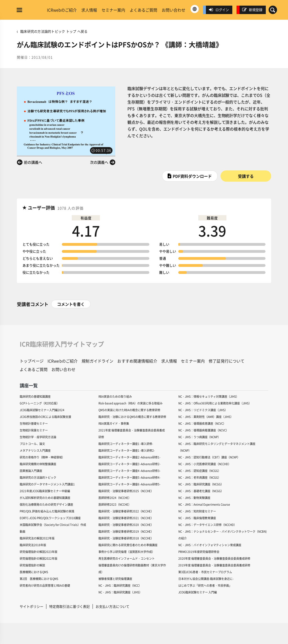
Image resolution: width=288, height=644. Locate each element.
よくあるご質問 (143, 10)
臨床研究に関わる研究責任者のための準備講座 (128, 545)
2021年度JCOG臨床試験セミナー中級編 (45, 491)
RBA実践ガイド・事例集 (114, 423)
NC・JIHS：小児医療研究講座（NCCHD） (205, 464)
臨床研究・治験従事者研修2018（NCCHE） (126, 538)
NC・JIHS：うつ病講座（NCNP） (199, 437)
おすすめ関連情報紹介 (137, 361)
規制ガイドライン (97, 361)
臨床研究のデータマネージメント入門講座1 (47, 484)
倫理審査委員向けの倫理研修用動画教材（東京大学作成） (132, 568)
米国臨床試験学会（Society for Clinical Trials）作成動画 (53, 528)
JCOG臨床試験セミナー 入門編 (198, 592)
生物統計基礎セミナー (34, 423)
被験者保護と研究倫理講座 (115, 579)
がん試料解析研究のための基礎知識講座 (45, 498)
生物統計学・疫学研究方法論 (38, 437)
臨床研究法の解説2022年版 (37, 538)
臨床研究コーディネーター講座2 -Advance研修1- (129, 457)
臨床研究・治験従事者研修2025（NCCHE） (126, 491)
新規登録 (252, 10)
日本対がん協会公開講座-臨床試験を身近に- (206, 579)
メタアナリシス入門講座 (35, 450)
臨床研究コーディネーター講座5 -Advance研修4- (129, 477)
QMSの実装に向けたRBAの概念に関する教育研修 (129, 410)
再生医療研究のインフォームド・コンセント (127, 558)
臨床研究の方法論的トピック (38, 477)
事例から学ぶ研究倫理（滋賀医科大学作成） (127, 552)
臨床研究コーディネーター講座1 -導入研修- (126, 444)
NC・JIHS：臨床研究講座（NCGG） (201, 484)
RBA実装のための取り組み (115, 396)
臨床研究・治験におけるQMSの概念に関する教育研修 (132, 417)
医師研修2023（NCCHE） (115, 504)
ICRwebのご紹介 (62, 10)
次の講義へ (99, 162)
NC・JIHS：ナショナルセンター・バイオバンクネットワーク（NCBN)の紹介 (222, 535)
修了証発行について (227, 361)
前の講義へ (33, 162)
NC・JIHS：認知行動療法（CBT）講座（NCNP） (209, 457)
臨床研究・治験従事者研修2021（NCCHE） (126, 518)
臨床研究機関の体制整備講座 (38, 464)
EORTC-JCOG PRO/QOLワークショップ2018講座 (50, 518)
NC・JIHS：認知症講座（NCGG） (200, 471)
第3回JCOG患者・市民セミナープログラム (205, 572)
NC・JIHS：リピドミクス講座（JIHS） (203, 410)
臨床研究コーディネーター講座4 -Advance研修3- (129, 471)
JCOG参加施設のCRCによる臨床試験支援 (45, 417)
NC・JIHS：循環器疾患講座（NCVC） (202, 423)
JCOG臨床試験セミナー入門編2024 (42, 410)
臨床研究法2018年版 (33, 545)
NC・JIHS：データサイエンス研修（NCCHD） (207, 525)
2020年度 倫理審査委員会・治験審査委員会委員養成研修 (214, 558)
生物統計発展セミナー (34, 430)
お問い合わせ (174, 10)
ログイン (219, 10)
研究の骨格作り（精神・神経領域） (42, 457)
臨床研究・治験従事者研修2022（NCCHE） (126, 511)
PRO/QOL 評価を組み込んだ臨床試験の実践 (47, 511)
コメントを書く (71, 304)
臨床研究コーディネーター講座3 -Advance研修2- (129, 464)
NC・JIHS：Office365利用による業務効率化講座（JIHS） (215, 403)
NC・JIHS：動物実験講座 (194, 498)
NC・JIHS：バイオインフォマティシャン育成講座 (210, 545)
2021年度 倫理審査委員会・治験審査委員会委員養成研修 (132, 434)
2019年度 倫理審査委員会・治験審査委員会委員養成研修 (214, 565)
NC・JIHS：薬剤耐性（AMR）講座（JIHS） (206, 417)
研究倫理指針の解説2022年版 (39, 558)
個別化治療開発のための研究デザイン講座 (46, 504)
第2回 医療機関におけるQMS (39, 579)
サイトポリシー (31, 606)
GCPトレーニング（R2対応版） (40, 403)
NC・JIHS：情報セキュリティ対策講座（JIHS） (209, 396)
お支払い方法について (112, 606)
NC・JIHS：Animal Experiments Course (204, 504)
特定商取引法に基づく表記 (69, 606)
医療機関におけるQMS (34, 572)
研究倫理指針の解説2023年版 (39, 552)
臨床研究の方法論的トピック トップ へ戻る (54, 31)
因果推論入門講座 (31, 471)
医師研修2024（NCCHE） (115, 498)
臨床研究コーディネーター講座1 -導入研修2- (127, 450)
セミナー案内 (113, 10)
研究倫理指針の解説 (32, 565)
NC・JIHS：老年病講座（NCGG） (200, 477)
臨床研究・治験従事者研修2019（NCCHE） (126, 531)
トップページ (32, 361)
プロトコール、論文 (32, 444)
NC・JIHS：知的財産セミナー (197, 511)
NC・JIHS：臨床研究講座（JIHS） (120, 592)
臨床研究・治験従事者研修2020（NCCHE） (126, 525)
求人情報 (89, 10)
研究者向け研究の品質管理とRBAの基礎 (45, 585)
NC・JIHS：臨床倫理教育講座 (197, 518)
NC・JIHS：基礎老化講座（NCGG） (201, 491)
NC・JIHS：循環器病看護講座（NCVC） (203, 430)
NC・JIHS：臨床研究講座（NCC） (120, 585)
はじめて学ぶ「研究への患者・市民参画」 (205, 585)
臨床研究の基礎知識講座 (35, 396)
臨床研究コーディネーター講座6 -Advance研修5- (129, 484)
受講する (246, 176)
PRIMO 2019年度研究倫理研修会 (199, 552)
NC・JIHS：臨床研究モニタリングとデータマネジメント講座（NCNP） (217, 447)
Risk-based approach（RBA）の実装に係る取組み (130, 403)
